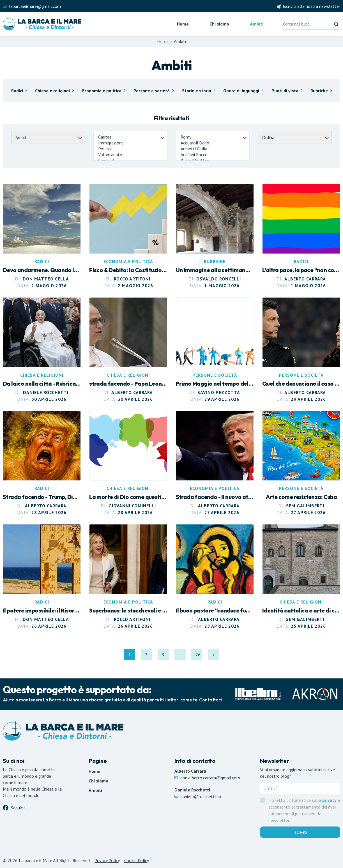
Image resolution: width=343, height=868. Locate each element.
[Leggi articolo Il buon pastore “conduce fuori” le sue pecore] (215, 577)
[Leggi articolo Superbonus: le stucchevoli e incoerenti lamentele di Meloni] (128, 577)
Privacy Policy (107, 860)
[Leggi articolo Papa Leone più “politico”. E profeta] (128, 350)
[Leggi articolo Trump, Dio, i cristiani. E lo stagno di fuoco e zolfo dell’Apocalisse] (42, 463)
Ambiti (257, 24)
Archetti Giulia (213, 149)
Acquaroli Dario (213, 143)
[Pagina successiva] (214, 655)
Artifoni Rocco (213, 155)
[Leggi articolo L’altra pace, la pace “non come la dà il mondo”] (301, 236)
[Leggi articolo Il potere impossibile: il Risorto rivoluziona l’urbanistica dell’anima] (42, 577)
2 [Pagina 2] (149, 656)
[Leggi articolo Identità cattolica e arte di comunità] (301, 577)
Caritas (130, 137)
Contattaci (210, 700)
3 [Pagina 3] (165, 656)
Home (183, 24)
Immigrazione (130, 143)
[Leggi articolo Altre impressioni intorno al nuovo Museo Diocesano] (215, 236)
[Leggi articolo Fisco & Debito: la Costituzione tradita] (128, 236)
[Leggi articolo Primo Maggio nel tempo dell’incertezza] (215, 350)
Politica (130, 149)
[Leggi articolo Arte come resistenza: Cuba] (301, 463)
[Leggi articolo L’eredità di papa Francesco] (42, 350)
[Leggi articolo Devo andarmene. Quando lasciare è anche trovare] (42, 236)
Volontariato (130, 155)
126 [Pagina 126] (198, 656)
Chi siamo (219, 24)
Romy (213, 137)
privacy (329, 800)
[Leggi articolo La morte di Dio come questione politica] (128, 463)
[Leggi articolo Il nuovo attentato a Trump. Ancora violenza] (215, 463)
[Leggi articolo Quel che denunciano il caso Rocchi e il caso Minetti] (301, 350)
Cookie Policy (136, 860)
